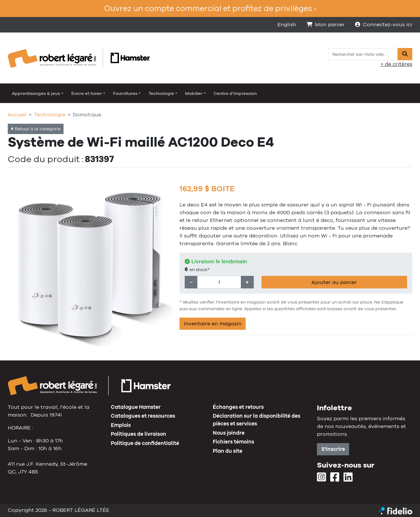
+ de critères (396, 64)
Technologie (50, 114)
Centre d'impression (235, 93)
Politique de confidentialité (145, 443)
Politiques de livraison (139, 434)
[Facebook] (335, 477)
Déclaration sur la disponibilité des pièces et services (257, 420)
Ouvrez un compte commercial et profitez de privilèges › (210, 8)
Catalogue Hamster (136, 407)
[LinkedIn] (348, 477)
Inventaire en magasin (213, 323)
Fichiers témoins (233, 442)
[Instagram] (322, 477)
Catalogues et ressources (143, 416)
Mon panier (326, 24)
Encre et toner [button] (87, 93)
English (287, 24)
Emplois (121, 425)
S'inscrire (333, 449)
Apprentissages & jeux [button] (36, 93)
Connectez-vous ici (384, 24)
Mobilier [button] (194, 93)
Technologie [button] (161, 93)
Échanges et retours (238, 407)
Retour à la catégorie (36, 129)
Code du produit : (46, 159)
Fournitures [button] (125, 93)
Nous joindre (229, 433)
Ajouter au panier (334, 282)
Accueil (17, 114)
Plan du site (228, 451)
